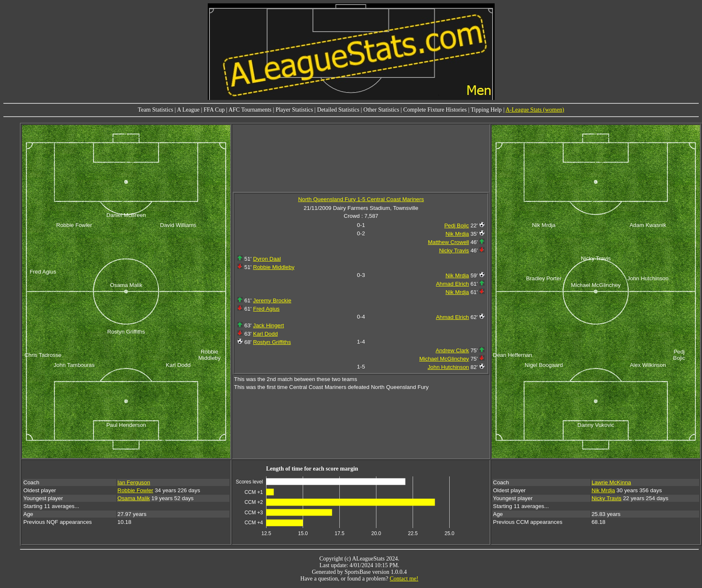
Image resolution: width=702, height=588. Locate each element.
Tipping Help (487, 110)
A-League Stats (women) (535, 110)
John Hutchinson (448, 367)
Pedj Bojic (457, 225)
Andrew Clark (452, 350)
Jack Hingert (269, 325)
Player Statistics (294, 110)
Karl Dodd (265, 334)
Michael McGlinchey (444, 359)
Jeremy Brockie (272, 300)
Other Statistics (381, 110)
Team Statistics (156, 110)
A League (188, 110)
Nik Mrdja (457, 234)
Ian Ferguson (134, 482)
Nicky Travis (454, 250)
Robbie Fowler (135, 490)
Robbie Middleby (274, 267)
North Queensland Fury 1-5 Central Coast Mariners (361, 199)
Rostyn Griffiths (272, 342)
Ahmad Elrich (452, 284)
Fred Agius (266, 309)
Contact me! (404, 579)
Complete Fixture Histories (435, 110)
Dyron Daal (267, 259)
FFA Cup (214, 110)
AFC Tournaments (250, 110)
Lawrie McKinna (611, 482)
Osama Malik (134, 498)
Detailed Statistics (338, 110)
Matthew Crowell (449, 242)
